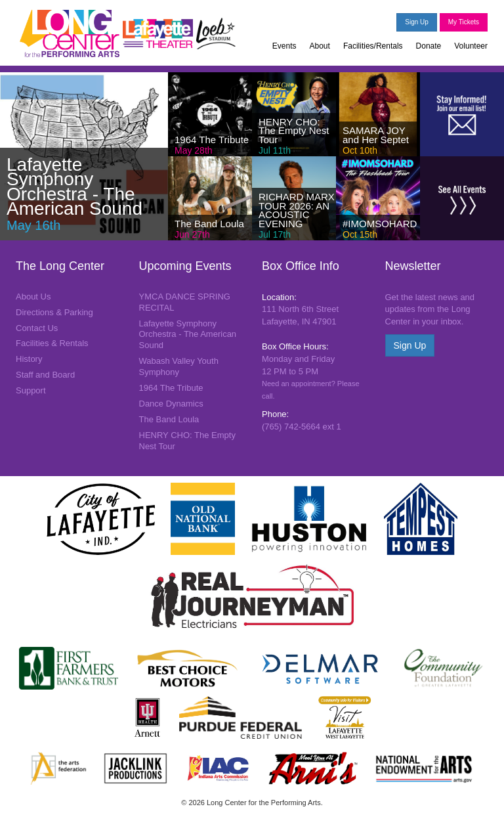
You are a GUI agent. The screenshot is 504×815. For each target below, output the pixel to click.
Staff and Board (45, 375)
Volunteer (471, 46)
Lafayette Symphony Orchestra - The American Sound (188, 335)
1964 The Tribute (171, 388)
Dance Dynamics (171, 404)
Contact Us (37, 328)
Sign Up (417, 22)
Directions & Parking (54, 312)
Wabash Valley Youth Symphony (179, 366)
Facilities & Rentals (52, 343)
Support (31, 390)
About (320, 46)
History (29, 359)
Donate (429, 46)
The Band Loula (169, 419)
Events (284, 46)
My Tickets (464, 22)
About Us (33, 297)
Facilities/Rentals (373, 46)
